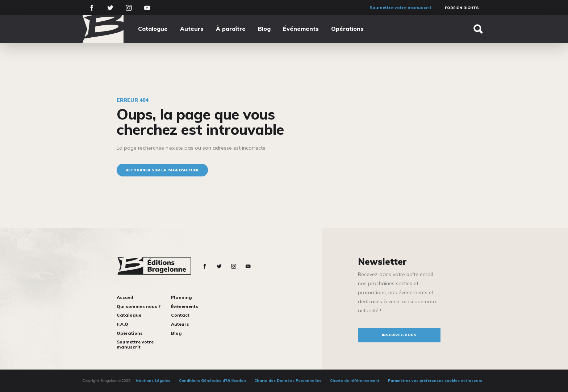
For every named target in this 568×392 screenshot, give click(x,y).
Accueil (125, 297)
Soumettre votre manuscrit (400, 7)
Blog (264, 29)
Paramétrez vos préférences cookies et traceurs (435, 381)
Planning (181, 297)
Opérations (347, 29)
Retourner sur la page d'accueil (162, 170)
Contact (180, 315)
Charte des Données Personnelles (288, 381)
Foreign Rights (462, 8)
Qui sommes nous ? (139, 306)
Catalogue (153, 29)
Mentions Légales (153, 381)
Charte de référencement (355, 381)
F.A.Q (122, 324)
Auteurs (192, 29)
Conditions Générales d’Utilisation (212, 381)
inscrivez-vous (399, 335)
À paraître (231, 29)
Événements (301, 29)
